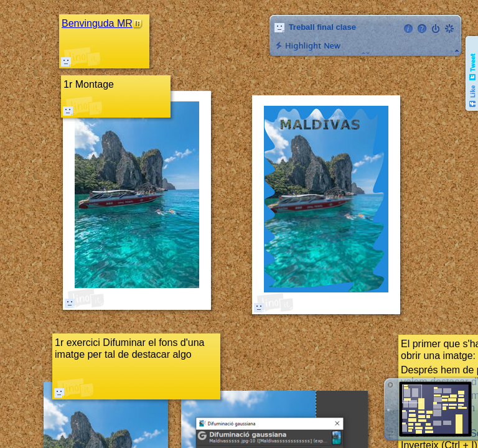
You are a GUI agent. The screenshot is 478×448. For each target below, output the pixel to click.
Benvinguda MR (97, 23)
